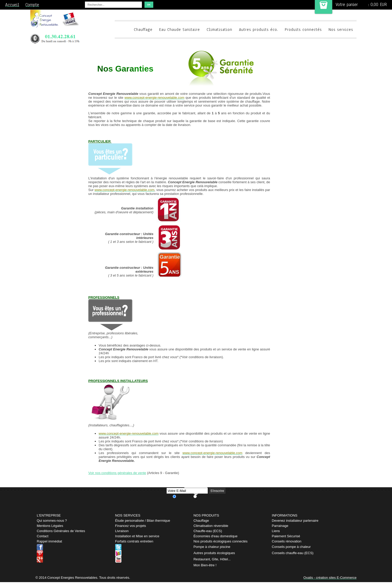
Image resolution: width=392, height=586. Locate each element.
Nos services (341, 30)
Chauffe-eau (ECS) (208, 531)
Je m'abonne (185, 496)
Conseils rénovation (287, 541)
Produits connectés (303, 30)
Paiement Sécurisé (286, 536)
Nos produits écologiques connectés (220, 541)
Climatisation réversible (211, 526)
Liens (276, 531)
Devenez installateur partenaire (295, 521)
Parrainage (280, 526)
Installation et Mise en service (137, 536)
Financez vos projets (131, 526)
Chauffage (143, 30)
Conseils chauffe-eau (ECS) (293, 553)
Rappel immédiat (49, 541)
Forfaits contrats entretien (134, 541)
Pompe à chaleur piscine (212, 547)
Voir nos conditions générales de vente (117, 473)
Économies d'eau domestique (215, 536)
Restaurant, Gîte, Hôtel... (212, 559)
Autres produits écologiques (214, 553)
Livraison (122, 531)
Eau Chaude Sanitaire (180, 30)
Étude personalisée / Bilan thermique (143, 521)
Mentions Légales (50, 526)
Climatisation (219, 30)
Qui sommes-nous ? (52, 521)
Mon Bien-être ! (205, 565)
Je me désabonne (209, 496)
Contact (43, 536)
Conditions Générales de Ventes (61, 531)
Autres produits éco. (259, 30)
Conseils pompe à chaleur (291, 547)
